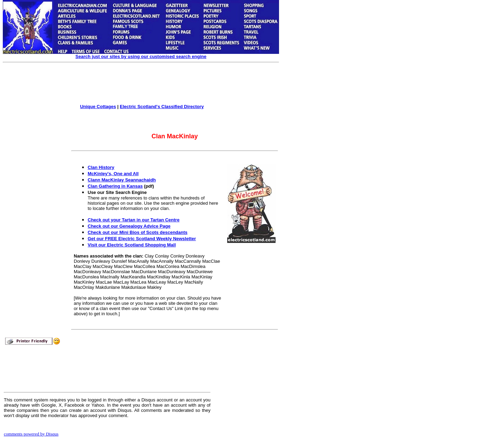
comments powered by (31, 434)
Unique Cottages (98, 107)
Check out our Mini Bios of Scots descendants (138, 232)
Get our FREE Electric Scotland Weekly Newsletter (142, 239)
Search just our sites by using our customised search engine (141, 56)
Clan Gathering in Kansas (115, 186)
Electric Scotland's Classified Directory (162, 107)
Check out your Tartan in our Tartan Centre (134, 220)
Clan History (101, 167)
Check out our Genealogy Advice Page (129, 226)
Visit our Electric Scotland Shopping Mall (132, 245)
